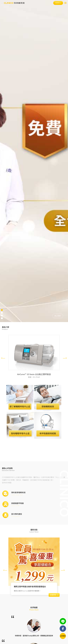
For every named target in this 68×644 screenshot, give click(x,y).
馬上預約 (58, 316)
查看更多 (53, 595)
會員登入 (58, 3)
